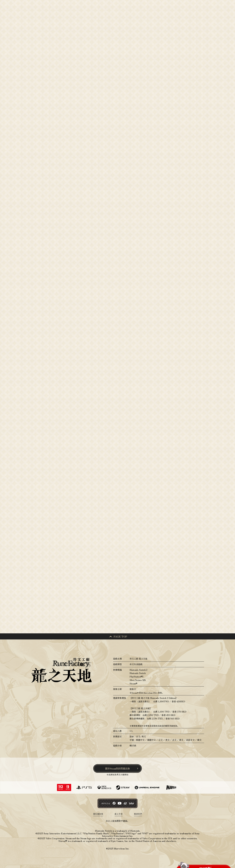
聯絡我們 (138, 814)
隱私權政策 (98, 814)
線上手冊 (119, 814)
